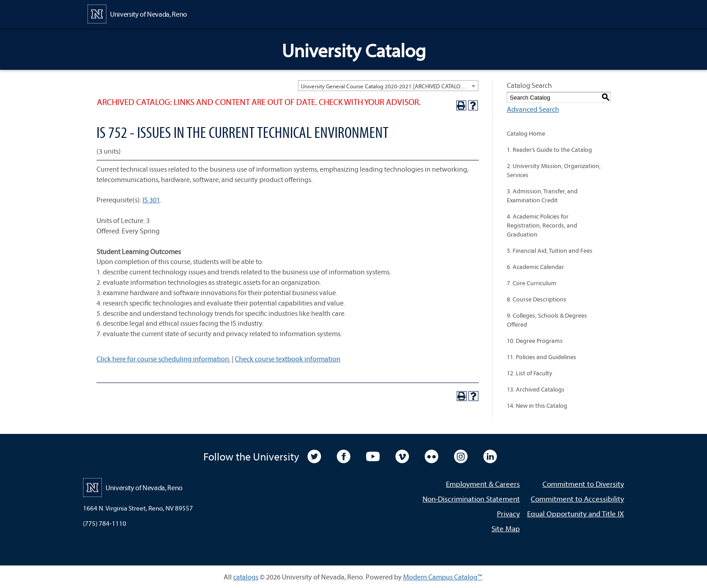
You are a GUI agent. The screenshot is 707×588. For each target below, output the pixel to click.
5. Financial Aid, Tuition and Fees (550, 251)
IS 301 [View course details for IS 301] (151, 200)
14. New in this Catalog (537, 406)
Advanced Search (533, 109)
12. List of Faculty (530, 373)
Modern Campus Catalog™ (443, 577)
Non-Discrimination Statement (471, 499)
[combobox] (388, 86)
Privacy (508, 513)
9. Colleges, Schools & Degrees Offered (547, 320)
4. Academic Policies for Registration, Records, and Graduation (542, 225)
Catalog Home (526, 133)
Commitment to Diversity (583, 484)
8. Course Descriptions (537, 299)
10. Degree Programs (535, 341)
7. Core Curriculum (532, 283)
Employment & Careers (483, 484)
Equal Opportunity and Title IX (576, 513)
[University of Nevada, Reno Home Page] (137, 13)
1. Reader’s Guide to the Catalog (549, 150)
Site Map (506, 528)
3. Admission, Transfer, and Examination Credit (542, 196)
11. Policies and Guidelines (542, 357)
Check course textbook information (288, 359)
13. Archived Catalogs (536, 389)
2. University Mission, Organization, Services (554, 170)
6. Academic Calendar (535, 267)
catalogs (246, 577)
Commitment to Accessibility (577, 499)
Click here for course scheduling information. (163, 359)
